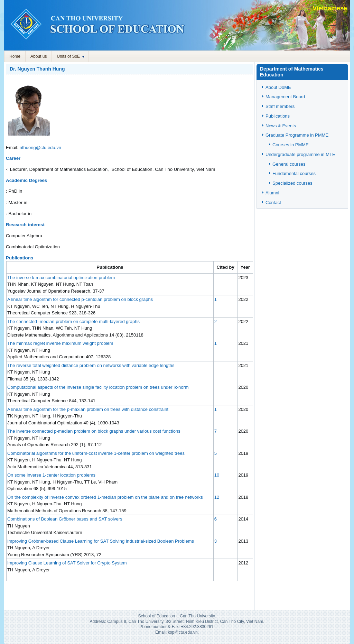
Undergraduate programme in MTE (300, 154)
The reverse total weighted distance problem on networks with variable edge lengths (91, 365)
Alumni (272, 193)
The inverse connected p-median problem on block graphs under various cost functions (94, 431)
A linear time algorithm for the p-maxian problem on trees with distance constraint (88, 409)
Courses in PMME (291, 145)
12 (217, 497)
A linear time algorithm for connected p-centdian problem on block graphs (80, 299)
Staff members (280, 106)
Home (15, 56)
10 (217, 475)
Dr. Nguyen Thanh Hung (37, 69)
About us (39, 56)
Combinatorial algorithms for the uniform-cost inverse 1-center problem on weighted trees (96, 453)
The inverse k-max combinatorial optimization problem (61, 278)
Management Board (285, 97)
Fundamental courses (294, 173)
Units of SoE (71, 56)
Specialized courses (292, 183)
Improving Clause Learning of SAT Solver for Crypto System (67, 563)
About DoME (278, 87)
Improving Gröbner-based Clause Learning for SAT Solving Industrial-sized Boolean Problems (101, 541)
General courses (289, 164)
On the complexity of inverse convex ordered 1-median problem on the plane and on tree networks (105, 497)
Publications (278, 116)
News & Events (281, 126)
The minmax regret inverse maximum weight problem (60, 343)
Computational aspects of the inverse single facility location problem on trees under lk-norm (98, 387)
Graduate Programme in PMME (297, 135)
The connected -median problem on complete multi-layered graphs (73, 321)
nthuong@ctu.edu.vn (40, 148)
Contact (273, 203)
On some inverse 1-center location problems (51, 475)
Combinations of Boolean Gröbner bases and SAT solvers (65, 519)
